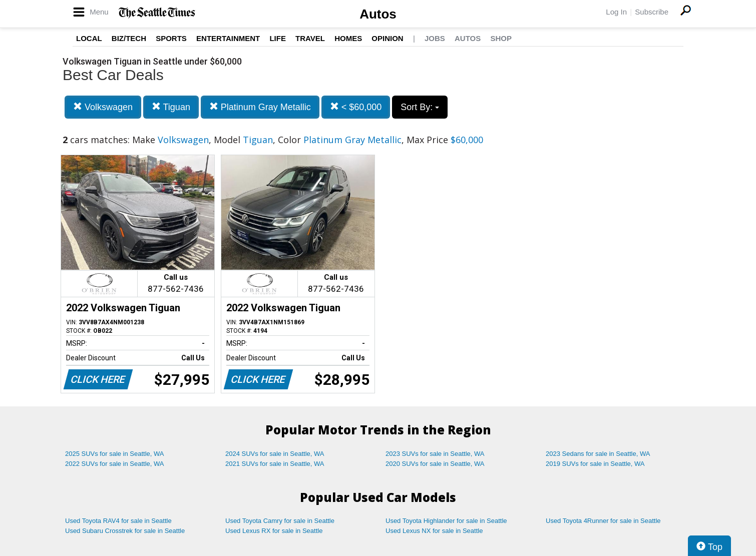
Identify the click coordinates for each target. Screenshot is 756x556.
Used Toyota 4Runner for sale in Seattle (603, 521)
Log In (616, 12)
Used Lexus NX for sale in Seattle (434, 531)
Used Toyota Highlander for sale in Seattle (446, 521)
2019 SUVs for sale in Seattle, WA (595, 464)
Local (89, 38)
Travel (310, 38)
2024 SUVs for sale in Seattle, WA (275, 454)
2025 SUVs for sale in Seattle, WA (115, 454)
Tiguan (171, 107)
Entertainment (228, 38)
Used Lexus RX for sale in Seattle (274, 531)
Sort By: (420, 107)
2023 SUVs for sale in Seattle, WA (435, 454)
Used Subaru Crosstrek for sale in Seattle (125, 531)
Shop (501, 38)
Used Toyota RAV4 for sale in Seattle (118, 521)
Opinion (387, 38)
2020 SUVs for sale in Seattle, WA (435, 464)
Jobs (435, 38)
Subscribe (652, 12)
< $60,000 (356, 107)
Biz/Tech (129, 38)
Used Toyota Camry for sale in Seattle (280, 521)
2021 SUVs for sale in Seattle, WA (275, 464)
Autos (378, 14)
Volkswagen (103, 107)
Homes (348, 38)
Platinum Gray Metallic (260, 107)
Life (278, 38)
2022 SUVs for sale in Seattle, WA (115, 464)
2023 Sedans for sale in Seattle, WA (598, 454)
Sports (171, 38)
